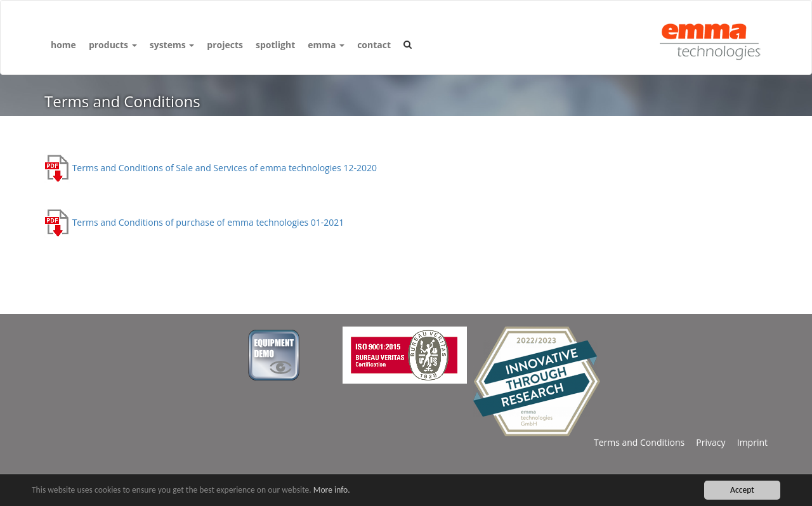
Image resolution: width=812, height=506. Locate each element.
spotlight (275, 45)
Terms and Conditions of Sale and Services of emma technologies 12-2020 (211, 168)
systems (172, 45)
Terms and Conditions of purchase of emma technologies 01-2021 (194, 222)
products (113, 45)
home (63, 45)
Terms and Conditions (639, 442)
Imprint (747, 442)
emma (326, 45)
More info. (332, 490)
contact (374, 45)
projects (225, 45)
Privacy (705, 442)
